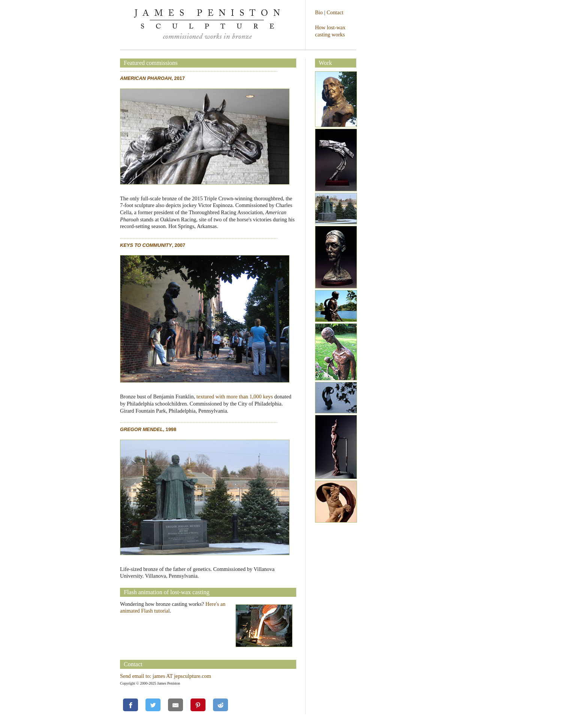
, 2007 (153, 245)
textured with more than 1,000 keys (235, 397)
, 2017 (152, 78)
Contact (335, 12)
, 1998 (148, 429)
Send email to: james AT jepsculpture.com (166, 676)
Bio (319, 12)
